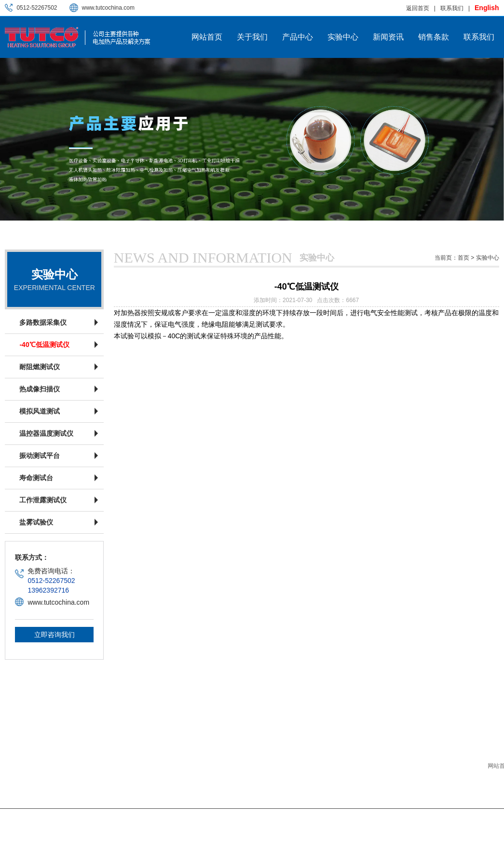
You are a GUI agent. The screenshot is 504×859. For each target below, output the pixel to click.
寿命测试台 (36, 478)
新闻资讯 (388, 37)
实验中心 (343, 37)
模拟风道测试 (40, 411)
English (487, 8)
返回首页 (418, 8)
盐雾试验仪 (36, 522)
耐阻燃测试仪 (40, 367)
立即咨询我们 (54, 635)
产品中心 (298, 37)
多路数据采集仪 (43, 322)
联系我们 (452, 8)
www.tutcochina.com (108, 8)
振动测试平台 (40, 456)
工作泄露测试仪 (43, 500)
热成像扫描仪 (40, 389)
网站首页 (207, 37)
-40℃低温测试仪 (44, 345)
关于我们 (252, 37)
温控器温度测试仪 (46, 433)
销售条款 (434, 37)
